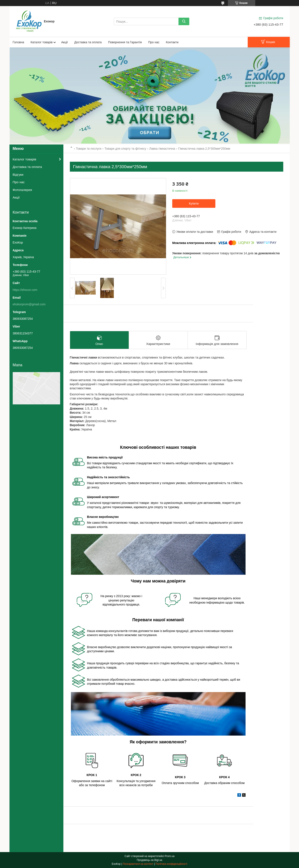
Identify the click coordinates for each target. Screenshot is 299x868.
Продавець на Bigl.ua (149, 860)
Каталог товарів (42, 42)
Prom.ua (170, 856)
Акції (64, 42)
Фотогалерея (22, 190)
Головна (18, 42)
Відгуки (18, 175)
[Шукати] (184, 21)
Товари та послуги (89, 149)
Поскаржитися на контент (138, 864)
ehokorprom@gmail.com (29, 304)
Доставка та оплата (88, 42)
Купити (194, 203)
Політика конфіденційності (171, 864)
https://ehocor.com (25, 290)
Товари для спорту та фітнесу (125, 149)
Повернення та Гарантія (125, 42)
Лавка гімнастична (162, 149)
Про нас (154, 42)
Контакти (172, 42)
